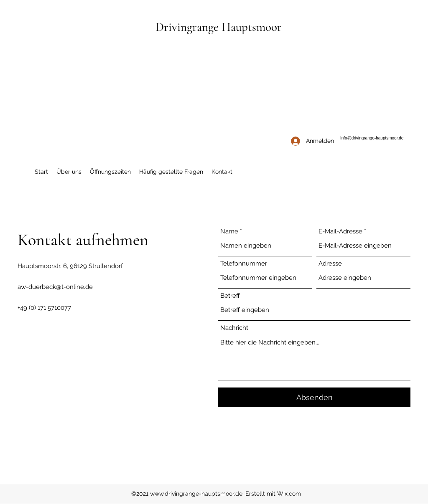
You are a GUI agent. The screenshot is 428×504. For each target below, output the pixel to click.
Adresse (330, 264)
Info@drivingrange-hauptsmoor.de (372, 138)
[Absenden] (314, 397)
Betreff (230, 296)
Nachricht (234, 328)
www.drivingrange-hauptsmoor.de (196, 494)
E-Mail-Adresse (340, 232)
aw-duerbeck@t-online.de (55, 287)
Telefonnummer (244, 264)
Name (229, 232)
